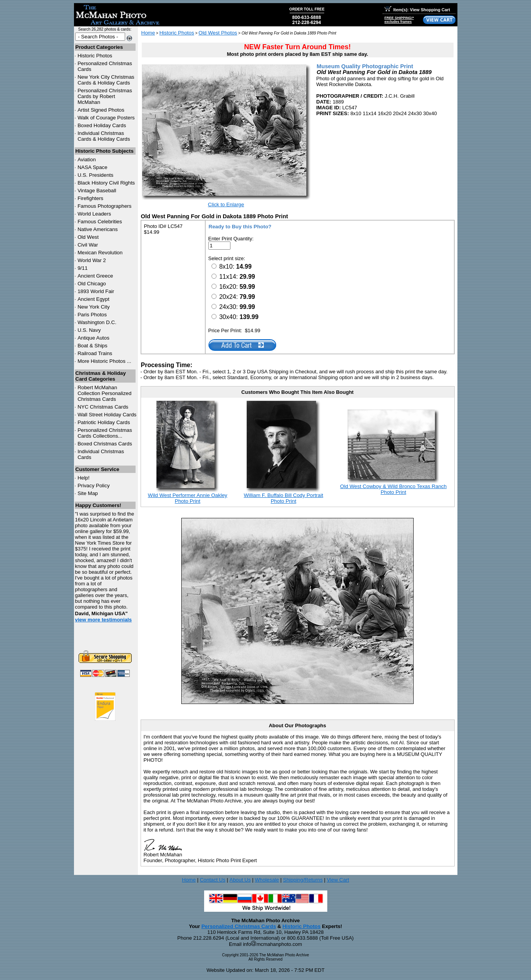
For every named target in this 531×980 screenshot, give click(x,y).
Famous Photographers (104, 206)
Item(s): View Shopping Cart (417, 10)
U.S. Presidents (95, 175)
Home (148, 33)
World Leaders (94, 214)
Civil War (88, 245)
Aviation (87, 160)
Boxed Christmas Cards (105, 444)
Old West (88, 237)
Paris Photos (92, 315)
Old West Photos (218, 33)
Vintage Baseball (97, 191)
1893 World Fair (96, 291)
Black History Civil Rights (106, 183)
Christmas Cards (103, 407)
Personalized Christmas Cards (239, 926)
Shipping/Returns (303, 880)
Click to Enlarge (226, 204)
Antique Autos (93, 338)
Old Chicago (92, 284)
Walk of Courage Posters (106, 118)
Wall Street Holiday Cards (107, 415)
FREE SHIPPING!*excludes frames (399, 20)
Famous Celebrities (100, 222)
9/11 (82, 268)
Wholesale (267, 880)
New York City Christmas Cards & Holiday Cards (106, 80)
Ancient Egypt (93, 299)
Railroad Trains (95, 353)
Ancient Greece (95, 276)
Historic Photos (95, 56)
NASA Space (92, 167)
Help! (83, 478)
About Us (240, 880)
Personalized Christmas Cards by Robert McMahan (105, 96)
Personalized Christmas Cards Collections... (105, 433)
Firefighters (90, 198)
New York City (94, 307)
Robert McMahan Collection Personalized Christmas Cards (104, 393)
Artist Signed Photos (101, 110)
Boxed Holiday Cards (102, 125)
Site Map (88, 493)
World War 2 (92, 260)
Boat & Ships (92, 346)
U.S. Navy (89, 330)
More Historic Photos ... (104, 361)
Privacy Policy (94, 486)
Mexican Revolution (100, 253)
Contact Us (213, 880)
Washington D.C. (97, 322)
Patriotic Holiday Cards (104, 422)
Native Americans (98, 229)
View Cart (338, 880)
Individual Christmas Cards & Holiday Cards (104, 136)
